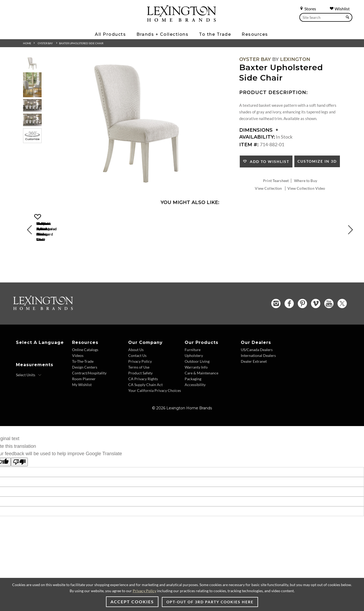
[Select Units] (29, 400)
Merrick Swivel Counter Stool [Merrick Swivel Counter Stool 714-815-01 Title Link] (71, 270)
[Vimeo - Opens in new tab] (316, 329)
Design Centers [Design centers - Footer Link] (85, 393)
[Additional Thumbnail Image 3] (32, 105)
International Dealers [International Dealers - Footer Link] (258, 381)
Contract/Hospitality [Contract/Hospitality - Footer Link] (89, 398)
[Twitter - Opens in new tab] (342, 329)
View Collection (268, 188)
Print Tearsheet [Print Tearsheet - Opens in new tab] (276, 181)
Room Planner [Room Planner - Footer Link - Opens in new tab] (84, 404)
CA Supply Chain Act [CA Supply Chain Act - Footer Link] (145, 410)
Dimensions (259, 130)
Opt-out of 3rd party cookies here (210, 602)
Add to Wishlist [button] (268, 161)
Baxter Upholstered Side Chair (81, 43)
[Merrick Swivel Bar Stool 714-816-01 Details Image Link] (150, 263)
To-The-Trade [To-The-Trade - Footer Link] (83, 387)
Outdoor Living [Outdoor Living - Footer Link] (197, 387)
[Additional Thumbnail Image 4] (32, 120)
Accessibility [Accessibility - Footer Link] (195, 410)
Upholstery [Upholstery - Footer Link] (194, 381)
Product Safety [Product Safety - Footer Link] (140, 398)
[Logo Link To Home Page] (181, 20)
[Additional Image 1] (139, 124)
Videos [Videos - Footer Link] (78, 381)
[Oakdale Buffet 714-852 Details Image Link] (230, 263)
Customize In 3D (317, 161)
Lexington (295, 59)
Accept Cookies (132, 602)
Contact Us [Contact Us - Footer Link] (137, 381)
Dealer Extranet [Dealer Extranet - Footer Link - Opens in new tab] (254, 387)
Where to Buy (306, 181)
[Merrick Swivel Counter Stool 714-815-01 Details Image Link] (71, 263)
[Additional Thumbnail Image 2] (32, 85)
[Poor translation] (19, 487)
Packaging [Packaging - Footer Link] (193, 404)
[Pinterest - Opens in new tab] (302, 329)
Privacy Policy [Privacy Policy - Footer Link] (140, 387)
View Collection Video (306, 188)
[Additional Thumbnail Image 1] (32, 63)
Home (27, 43)
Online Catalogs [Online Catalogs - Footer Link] (85, 375)
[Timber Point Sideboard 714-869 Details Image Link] (309, 263)
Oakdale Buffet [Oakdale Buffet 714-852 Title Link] (230, 270)
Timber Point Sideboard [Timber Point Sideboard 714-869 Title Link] (309, 270)
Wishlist (340, 9)
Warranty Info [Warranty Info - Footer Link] (196, 393)
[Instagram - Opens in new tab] (276, 329)
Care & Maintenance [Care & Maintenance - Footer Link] (201, 398)
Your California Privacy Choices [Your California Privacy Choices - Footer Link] (155, 416)
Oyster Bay (45, 43)
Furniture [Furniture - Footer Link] (193, 375)
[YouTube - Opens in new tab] (329, 329)
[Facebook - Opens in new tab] (289, 329)
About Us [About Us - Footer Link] (136, 375)
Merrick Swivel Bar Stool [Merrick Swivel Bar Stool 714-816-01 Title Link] (150, 270)
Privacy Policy (145, 591)
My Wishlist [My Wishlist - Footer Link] (82, 410)
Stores (308, 9)
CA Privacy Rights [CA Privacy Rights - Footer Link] (143, 404)
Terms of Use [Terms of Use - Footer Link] (139, 393)
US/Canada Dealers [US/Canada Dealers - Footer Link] (257, 375)
